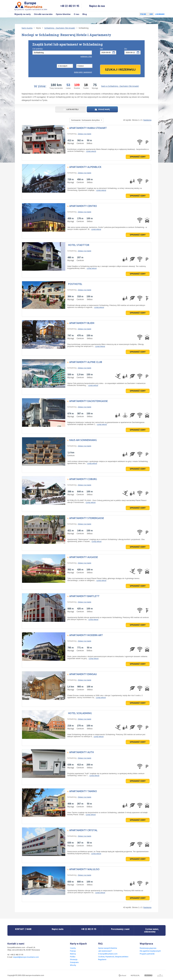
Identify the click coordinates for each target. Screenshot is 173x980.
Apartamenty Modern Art (86, 635)
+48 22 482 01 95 (70, 6)
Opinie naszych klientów (108, 948)
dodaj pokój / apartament (83, 72)
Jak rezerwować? (105, 951)
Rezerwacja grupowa (148, 948)
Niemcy (73, 954)
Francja (73, 951)
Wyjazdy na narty (23, 14)
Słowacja (74, 959)
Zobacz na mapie (84, 134)
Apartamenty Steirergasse (87, 518)
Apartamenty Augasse (84, 557)
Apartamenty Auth (81, 752)
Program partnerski (147, 954)
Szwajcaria (74, 962)
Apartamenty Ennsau (83, 674)
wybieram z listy (86, 56)
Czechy (73, 948)
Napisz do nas (97, 6)
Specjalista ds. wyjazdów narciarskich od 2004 (31, 6)
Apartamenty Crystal (83, 830)
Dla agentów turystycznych (150, 951)
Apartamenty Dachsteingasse (88, 401)
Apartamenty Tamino (83, 791)
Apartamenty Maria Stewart (88, 128)
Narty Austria (27, 28)
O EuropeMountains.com (108, 954)
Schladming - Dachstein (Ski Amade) (60, 28)
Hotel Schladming (80, 713)
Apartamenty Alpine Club (86, 362)
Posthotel (75, 284)
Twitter (135, 14)
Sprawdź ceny (138, 157)
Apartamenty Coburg (83, 479)
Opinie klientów (63, 14)
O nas (76, 14)
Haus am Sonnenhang (83, 440)
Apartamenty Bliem (82, 323)
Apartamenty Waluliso (84, 869)
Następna (147, 120)
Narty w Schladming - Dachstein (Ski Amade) (120, 86)
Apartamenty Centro (83, 206)
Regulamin (102, 959)
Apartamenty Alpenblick (85, 167)
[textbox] (62, 53)
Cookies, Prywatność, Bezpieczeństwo (113, 957)
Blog (85, 14)
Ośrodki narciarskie (43, 14)
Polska (73, 957)
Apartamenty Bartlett (84, 596)
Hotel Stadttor (79, 245)
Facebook (131, 14)
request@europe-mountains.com (26, 957)
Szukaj (10, 14)
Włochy (73, 965)
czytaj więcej (91, 151)
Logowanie (160, 14)
